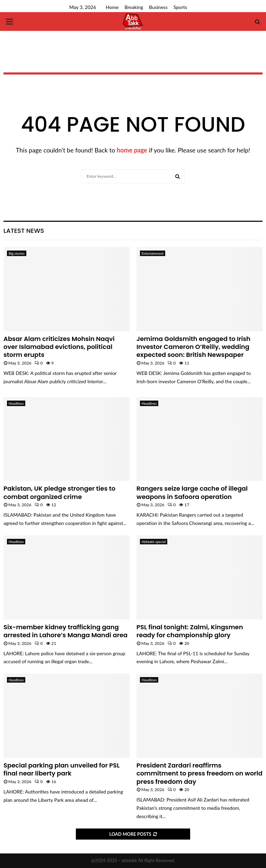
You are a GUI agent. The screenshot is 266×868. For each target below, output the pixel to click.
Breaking (134, 7)
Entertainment (153, 253)
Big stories (17, 253)
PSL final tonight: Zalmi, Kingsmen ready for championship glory (190, 631)
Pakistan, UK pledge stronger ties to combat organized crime (59, 492)
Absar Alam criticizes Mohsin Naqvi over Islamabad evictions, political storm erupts (59, 347)
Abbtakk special (154, 542)
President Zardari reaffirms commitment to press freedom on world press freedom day (199, 773)
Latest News (24, 231)
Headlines (16, 403)
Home (112, 7)
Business (158, 7)
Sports (180, 7)
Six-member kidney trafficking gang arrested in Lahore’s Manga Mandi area (65, 631)
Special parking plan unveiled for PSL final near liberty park (61, 769)
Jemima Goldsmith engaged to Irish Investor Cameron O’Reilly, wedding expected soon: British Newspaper (193, 347)
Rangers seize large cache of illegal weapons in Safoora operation (192, 492)
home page (132, 150)
